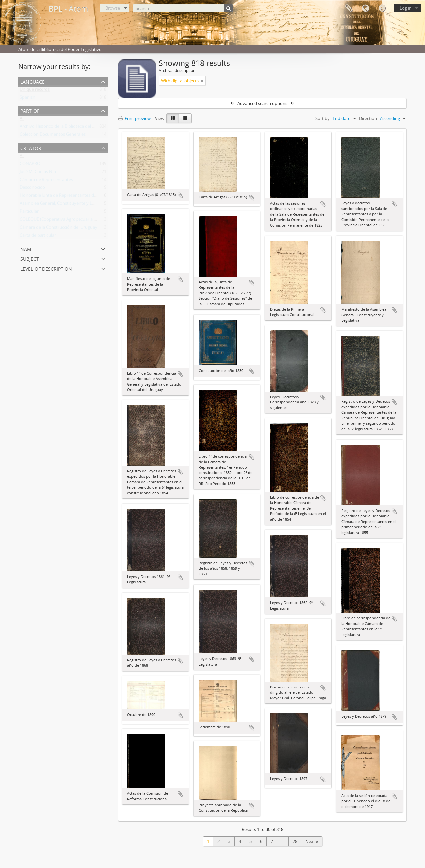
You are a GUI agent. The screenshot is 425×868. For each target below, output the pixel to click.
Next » (312, 841)
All (22, 120)
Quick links (382, 8)
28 (295, 841)
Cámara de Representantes (46, 181)
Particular (29, 213)
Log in (406, 8)
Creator (31, 147)
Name (27, 248)
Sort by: (323, 118)
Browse (113, 8)
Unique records (35, 91)
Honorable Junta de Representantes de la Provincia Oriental (78, 197)
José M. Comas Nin (38, 173)
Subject (30, 258)
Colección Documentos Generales (53, 136)
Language (365, 8)
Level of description (46, 268)
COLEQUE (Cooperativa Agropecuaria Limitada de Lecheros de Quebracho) (93, 221)
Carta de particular (38, 237)
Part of (30, 110)
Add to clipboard (180, 195)
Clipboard (349, 8)
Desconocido (32, 189)
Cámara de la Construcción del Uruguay (58, 229)
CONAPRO (30, 165)
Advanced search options (262, 103)
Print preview (134, 118)
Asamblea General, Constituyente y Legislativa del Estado (76, 205)
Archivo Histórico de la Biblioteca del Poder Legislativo (73, 128)
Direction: (368, 118)
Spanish (27, 99)
